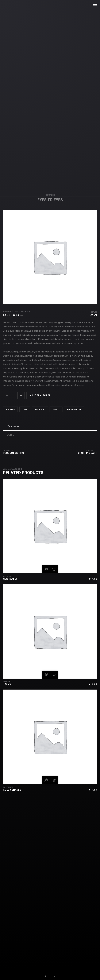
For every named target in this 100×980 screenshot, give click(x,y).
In (54, 976)
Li (46, 976)
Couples (50, 196)
